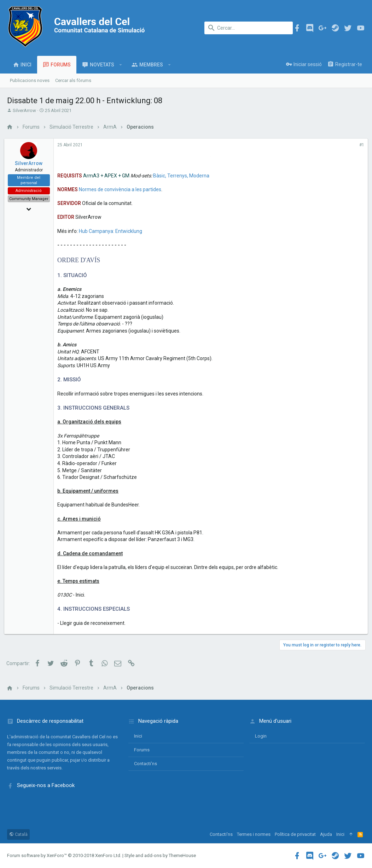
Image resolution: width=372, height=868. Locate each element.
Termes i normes (254, 834)
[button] (121, 65)
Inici (138, 736)
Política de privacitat (295, 834)
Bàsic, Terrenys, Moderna (184, 176)
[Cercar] (249, 28)
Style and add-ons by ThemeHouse (160, 855)
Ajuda (326, 834)
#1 (359, 145)
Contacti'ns (146, 764)
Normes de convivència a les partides (123, 189)
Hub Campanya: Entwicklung (113, 231)
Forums (142, 750)
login (261, 736)
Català (18, 834)
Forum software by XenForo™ (64, 855)
